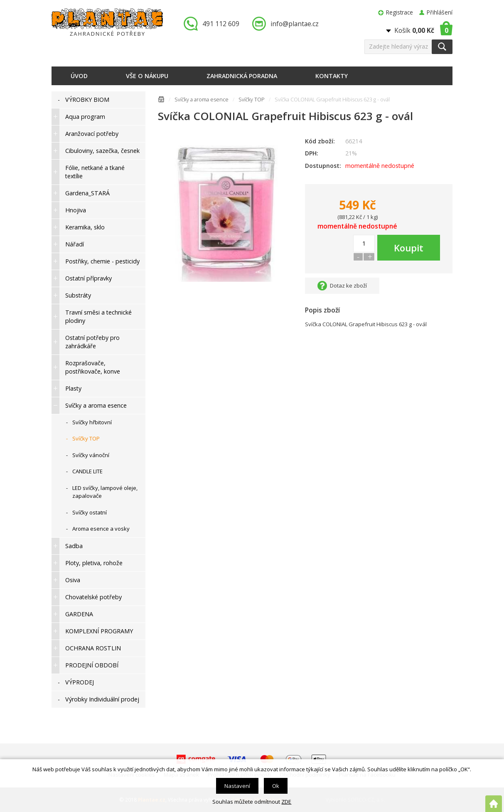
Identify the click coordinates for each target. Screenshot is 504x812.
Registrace (400, 12)
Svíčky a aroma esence (202, 100)
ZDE (286, 802)
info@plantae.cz (295, 24)
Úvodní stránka (161, 101)
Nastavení (237, 786)
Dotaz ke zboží (348, 285)
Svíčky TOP (252, 100)
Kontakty (332, 76)
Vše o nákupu (147, 76)
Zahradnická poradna (242, 76)
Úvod (79, 76)
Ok (276, 786)
